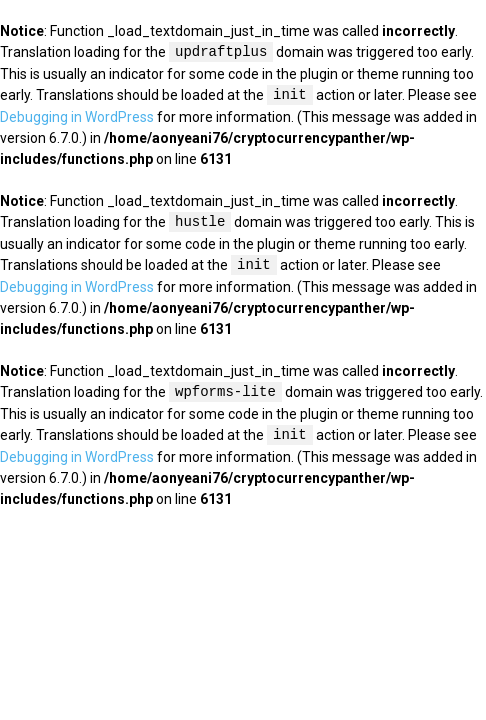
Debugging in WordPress (77, 117)
